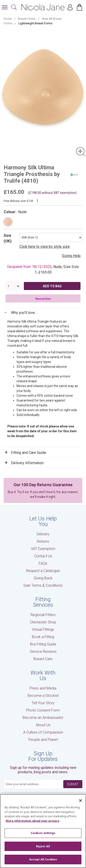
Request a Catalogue (43, 571)
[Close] (80, 801)
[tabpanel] (43, 94)
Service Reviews (43, 652)
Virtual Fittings (43, 629)
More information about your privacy (33, 821)
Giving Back (43, 578)
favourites (43, 299)
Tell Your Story (43, 703)
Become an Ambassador (43, 718)
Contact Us (43, 556)
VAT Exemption (43, 549)
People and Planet (43, 740)
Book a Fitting (43, 637)
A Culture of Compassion (43, 732)
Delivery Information (27, 463)
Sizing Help (71, 256)
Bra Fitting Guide (43, 644)
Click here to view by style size (45, 247)
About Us (43, 725)
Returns (43, 541)
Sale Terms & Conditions (43, 585)
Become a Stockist (43, 696)
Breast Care (43, 659)
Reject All (43, 846)
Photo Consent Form (43, 710)
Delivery (43, 534)
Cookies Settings (43, 833)
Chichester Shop (43, 622)
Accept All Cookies (43, 859)
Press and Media (43, 688)
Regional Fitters (43, 615)
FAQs (43, 563)
